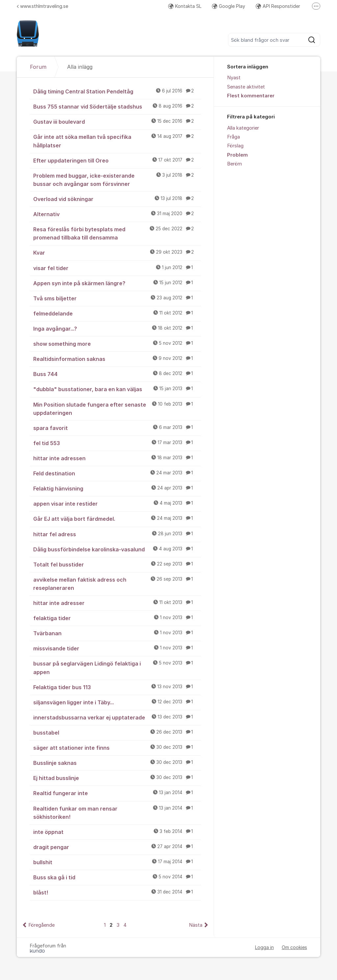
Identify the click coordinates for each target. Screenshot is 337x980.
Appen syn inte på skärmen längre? (117, 283)
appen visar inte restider (117, 503)
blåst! (117, 892)
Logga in (264, 947)
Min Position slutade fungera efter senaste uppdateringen (117, 408)
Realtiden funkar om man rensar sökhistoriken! (117, 812)
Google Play (229, 6)
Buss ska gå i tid (117, 877)
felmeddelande (117, 313)
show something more (117, 343)
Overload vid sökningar (117, 199)
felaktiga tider (117, 618)
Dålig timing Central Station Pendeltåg (117, 91)
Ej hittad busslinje (117, 778)
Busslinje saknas (117, 763)
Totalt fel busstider (117, 564)
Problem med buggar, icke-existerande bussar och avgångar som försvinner (117, 179)
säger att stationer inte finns (117, 747)
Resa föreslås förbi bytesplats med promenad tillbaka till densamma (117, 233)
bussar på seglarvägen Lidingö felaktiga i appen (117, 667)
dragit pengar (117, 847)
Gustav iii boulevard (117, 121)
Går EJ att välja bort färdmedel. (117, 518)
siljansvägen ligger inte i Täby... (117, 702)
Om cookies (294, 947)
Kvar (117, 252)
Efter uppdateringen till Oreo (117, 160)
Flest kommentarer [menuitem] (251, 96)
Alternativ (117, 214)
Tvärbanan (117, 633)
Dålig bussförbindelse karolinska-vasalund (117, 549)
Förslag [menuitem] (235, 146)
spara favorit (117, 428)
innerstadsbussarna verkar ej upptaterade (117, 717)
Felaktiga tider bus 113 (117, 687)
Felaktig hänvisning (117, 488)
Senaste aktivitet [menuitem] (246, 87)
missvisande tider (117, 648)
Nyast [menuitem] (234, 78)
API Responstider (278, 6)
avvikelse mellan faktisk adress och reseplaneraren (117, 583)
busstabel (117, 732)
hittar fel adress (117, 534)
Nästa (196, 925)
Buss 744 (117, 374)
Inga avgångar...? (117, 328)
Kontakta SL (185, 6)
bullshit (117, 862)
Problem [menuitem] (237, 155)
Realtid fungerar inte (117, 793)
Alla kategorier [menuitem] (243, 128)
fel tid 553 (117, 443)
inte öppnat (117, 832)
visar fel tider (117, 268)
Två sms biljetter (117, 298)
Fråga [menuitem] (233, 137)
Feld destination (117, 473)
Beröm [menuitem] (234, 164)
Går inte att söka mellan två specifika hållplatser (117, 141)
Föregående (41, 925)
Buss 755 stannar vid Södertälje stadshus (117, 106)
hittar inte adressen (117, 458)
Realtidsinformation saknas (117, 359)
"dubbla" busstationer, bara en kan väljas (117, 389)
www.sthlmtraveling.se (42, 6)
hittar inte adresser (117, 603)
